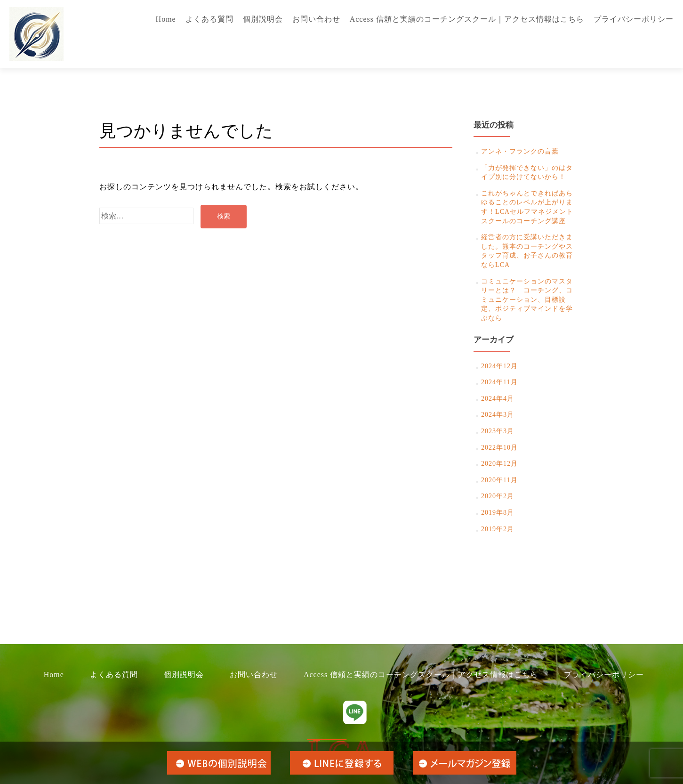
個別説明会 (263, 19)
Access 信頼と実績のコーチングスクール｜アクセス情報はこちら (467, 19)
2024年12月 (499, 366)
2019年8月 (498, 513)
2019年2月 (498, 529)
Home (166, 19)
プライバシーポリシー (634, 19)
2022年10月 (499, 448)
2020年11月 (499, 480)
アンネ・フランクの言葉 (520, 151)
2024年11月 (499, 382)
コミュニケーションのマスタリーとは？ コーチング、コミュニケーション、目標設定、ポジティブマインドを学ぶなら (527, 300)
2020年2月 (498, 496)
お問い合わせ (316, 19)
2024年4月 (498, 399)
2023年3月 (498, 431)
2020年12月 (499, 464)
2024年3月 (498, 415)
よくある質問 (209, 19)
